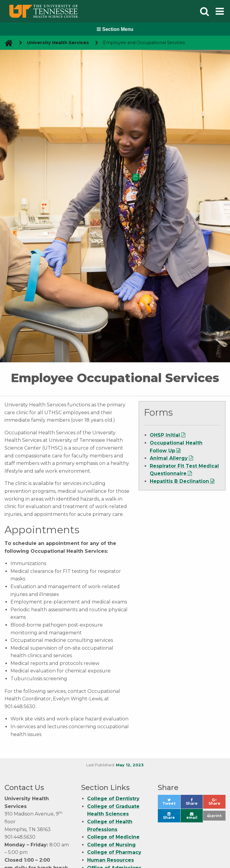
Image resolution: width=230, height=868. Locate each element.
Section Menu (115, 29)
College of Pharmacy (114, 852)
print (214, 816)
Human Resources (111, 860)
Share (194, 803)
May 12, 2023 (130, 765)
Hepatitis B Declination (179, 481)
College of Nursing (111, 845)
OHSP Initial (165, 435)
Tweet (171, 803)
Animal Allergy (169, 458)
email (192, 816)
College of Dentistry (113, 799)
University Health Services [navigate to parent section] (58, 43)
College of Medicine (113, 837)
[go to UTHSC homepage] (6, 43)
